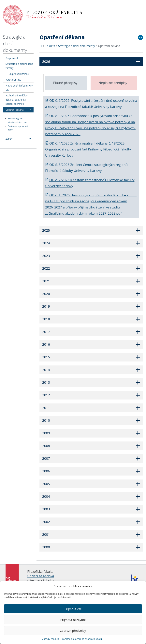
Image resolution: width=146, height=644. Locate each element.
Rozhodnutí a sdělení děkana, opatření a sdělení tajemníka (17, 100)
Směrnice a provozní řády (18, 128)
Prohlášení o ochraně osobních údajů (81, 639)
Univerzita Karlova (41, 576)
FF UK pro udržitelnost (17, 74)
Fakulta (50, 46)
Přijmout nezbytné (73, 620)
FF (41, 46)
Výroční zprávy (13, 80)
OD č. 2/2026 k (59, 180)
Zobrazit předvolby (73, 631)
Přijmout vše (73, 609)
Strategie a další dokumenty (77, 46)
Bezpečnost (12, 58)
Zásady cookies (51, 639)
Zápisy (9, 139)
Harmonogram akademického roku (18, 120)
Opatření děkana (15, 110)
